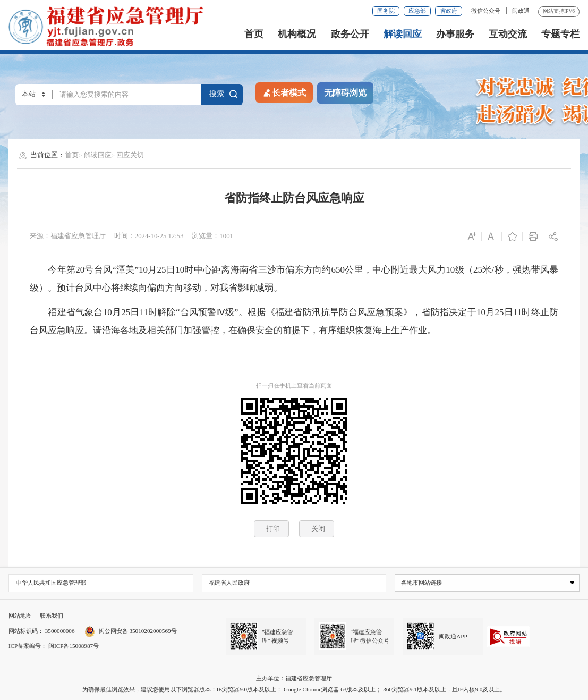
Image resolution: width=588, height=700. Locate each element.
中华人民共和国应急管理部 (51, 583)
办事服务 (455, 34)
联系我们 (52, 615)
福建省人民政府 (229, 583)
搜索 (223, 94)
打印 (273, 529)
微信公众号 (487, 11)
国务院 (386, 11)
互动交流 (508, 34)
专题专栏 (560, 34)
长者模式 (284, 92)
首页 (254, 34)
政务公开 (350, 34)
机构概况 (297, 34)
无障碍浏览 (345, 93)
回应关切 (130, 155)
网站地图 (20, 615)
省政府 (449, 11)
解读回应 (403, 34)
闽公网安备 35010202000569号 (130, 631)
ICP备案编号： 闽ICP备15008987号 (54, 646)
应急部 (417, 11)
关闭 (318, 529)
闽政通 (521, 11)
